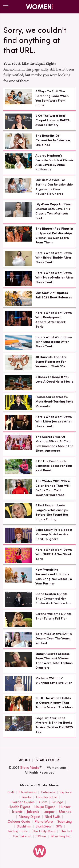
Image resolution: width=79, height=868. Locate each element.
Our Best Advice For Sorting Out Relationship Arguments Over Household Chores (54, 187)
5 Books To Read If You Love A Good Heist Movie (54, 379)
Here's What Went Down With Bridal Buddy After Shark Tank (54, 258)
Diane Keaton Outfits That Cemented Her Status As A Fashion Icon (54, 599)
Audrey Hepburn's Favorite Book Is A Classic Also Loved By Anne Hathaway (55, 162)
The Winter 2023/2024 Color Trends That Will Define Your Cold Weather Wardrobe (53, 488)
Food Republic (47, 797)
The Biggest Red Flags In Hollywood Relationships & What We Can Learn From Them (54, 235)
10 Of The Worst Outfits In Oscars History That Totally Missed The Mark (54, 703)
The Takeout (22, 836)
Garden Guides (23, 802)
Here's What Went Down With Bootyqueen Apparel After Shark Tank (54, 320)
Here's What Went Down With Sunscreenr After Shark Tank (54, 342)
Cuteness (48, 792)
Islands (17, 812)
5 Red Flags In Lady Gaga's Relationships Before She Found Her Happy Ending (52, 512)
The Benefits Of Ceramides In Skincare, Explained (53, 140)
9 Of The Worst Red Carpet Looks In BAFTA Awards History (53, 120)
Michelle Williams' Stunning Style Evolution (54, 680)
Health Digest (19, 807)
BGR (11, 792)
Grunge (57, 802)
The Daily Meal (44, 831)
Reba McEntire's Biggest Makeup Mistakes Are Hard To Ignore (54, 534)
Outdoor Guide (19, 822)
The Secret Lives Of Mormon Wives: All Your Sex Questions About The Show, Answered (54, 444)
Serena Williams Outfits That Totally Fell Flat (53, 616)
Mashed (65, 812)
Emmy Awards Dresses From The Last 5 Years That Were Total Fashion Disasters (54, 661)
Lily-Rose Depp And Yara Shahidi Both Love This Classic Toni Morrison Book (54, 211)
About (25, 760)
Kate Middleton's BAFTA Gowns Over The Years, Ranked (54, 638)
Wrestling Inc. (61, 836)
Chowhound (27, 792)
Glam (43, 802)
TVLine (41, 836)
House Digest (45, 807)
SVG (59, 827)
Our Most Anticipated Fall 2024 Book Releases (54, 295)
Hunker (65, 807)
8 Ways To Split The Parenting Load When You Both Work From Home (52, 98)
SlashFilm (24, 827)
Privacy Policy (47, 760)
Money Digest (29, 817)
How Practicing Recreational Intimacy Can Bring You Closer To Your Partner (54, 576)
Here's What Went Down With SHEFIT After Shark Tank (54, 554)
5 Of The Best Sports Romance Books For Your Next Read (54, 466)
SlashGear (44, 827)
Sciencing (64, 822)
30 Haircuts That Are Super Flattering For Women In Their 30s (51, 362)
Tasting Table (17, 831)
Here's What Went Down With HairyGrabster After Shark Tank (54, 277)
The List (66, 831)
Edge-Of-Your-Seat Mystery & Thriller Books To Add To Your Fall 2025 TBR (54, 725)
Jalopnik (33, 812)
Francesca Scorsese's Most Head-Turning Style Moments (54, 401)
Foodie (27, 797)
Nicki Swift (52, 817)
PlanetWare (44, 822)
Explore (66, 792)
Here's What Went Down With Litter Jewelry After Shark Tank (54, 421)
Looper (49, 812)
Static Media (30, 768)
